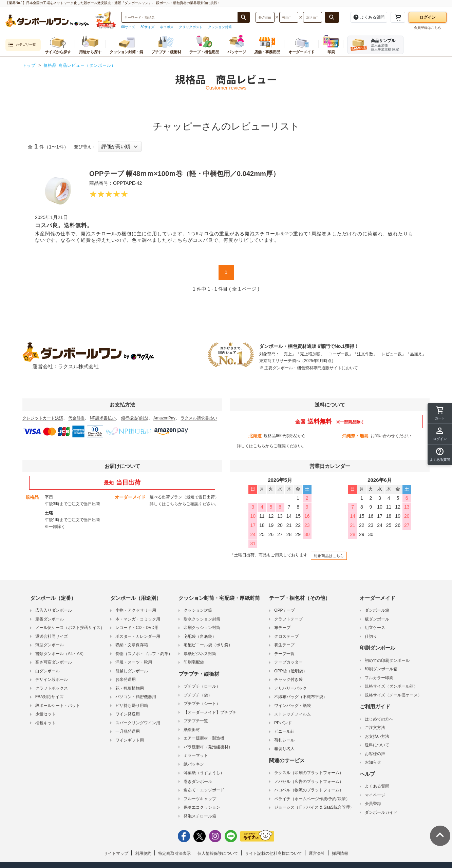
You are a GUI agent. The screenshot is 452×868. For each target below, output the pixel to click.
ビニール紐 (284, 731)
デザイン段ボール (52, 679)
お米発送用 (126, 679)
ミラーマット (196, 755)
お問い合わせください (391, 436)
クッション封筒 (220, 27)
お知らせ (373, 762)
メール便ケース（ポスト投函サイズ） (70, 628)
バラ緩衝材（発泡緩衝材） (208, 747)
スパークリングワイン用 (138, 723)
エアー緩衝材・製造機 (204, 738)
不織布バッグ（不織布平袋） (301, 697)
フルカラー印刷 (379, 678)
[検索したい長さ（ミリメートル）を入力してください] (265, 17)
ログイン (428, 17)
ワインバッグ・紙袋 (293, 706)
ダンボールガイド (381, 812)
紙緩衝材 (192, 730)
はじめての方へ (379, 719)
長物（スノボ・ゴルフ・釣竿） (144, 654)
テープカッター (288, 662)
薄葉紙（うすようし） (204, 773)
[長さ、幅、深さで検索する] (332, 17)
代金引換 (76, 418)
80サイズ (147, 27)
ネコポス (167, 27)
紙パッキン (194, 764)
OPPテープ (285, 610)
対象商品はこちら (329, 556)
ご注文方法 (375, 728)
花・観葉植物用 (130, 688)
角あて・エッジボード (204, 790)
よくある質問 (377, 786)
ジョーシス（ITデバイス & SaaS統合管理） (314, 807)
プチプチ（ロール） (202, 686)
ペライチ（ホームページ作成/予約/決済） (312, 799)
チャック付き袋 (288, 679)
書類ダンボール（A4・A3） (61, 654)
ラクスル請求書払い (199, 418)
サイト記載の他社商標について (274, 853)
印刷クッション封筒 (202, 628)
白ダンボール (48, 671)
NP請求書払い (103, 418)
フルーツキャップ (200, 799)
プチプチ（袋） (198, 695)
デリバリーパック (290, 688)
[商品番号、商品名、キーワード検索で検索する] (244, 17)
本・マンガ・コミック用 (138, 619)
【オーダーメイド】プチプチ (210, 712)
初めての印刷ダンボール (387, 660)
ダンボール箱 (377, 610)
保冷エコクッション (202, 807)
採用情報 (340, 853)
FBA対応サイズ (49, 697)
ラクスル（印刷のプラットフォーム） (309, 773)
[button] (440, 455)
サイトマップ (116, 853)
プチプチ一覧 (196, 721)
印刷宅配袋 (194, 662)
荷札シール (284, 740)
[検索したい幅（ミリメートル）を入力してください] (289, 17)
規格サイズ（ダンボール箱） (391, 686)
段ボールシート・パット (58, 706)
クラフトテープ (288, 619)
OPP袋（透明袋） (291, 671)
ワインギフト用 (130, 740)
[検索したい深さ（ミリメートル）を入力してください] (313, 17)
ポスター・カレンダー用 (138, 636)
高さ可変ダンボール (54, 662)
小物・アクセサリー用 (136, 610)
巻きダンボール (198, 782)
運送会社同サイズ (52, 636)
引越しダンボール (132, 671)
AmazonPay (164, 418)
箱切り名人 (284, 749)
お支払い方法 (377, 736)
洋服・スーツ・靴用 (134, 662)
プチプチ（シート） (202, 704)
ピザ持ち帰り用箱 (132, 706)
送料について (377, 745)
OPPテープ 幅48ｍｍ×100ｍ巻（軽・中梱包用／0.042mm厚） (184, 174)
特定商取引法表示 (174, 853)
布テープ (282, 628)
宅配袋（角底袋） (200, 636)
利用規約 (143, 853)
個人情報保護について (218, 853)
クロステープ (286, 636)
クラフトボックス (52, 688)
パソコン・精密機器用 (136, 697)
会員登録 (373, 804)
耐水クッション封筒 (202, 619)
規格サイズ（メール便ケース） (393, 695)
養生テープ (284, 645)
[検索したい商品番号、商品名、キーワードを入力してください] (180, 17)
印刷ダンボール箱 (381, 669)
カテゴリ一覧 (22, 45)
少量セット (45, 714)
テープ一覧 (284, 654)
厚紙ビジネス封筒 (200, 654)
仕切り (371, 636)
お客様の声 (375, 754)
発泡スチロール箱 (200, 816)
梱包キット (45, 723)
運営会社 (317, 853)
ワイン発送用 (128, 714)
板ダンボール (377, 619)
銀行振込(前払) (135, 418)
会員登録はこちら (428, 28)
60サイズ (128, 27)
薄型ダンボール (50, 645)
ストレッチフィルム (293, 714)
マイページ (375, 795)
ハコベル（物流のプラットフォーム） (309, 790)
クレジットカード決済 (43, 418)
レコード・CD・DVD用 (137, 628)
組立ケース (375, 628)
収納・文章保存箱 (132, 645)
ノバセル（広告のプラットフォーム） (309, 782)
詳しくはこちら (251, 446)
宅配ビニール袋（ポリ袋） (208, 645)
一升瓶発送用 (128, 731)
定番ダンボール (50, 619)
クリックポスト (191, 27)
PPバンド (283, 723)
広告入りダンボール (54, 610)
